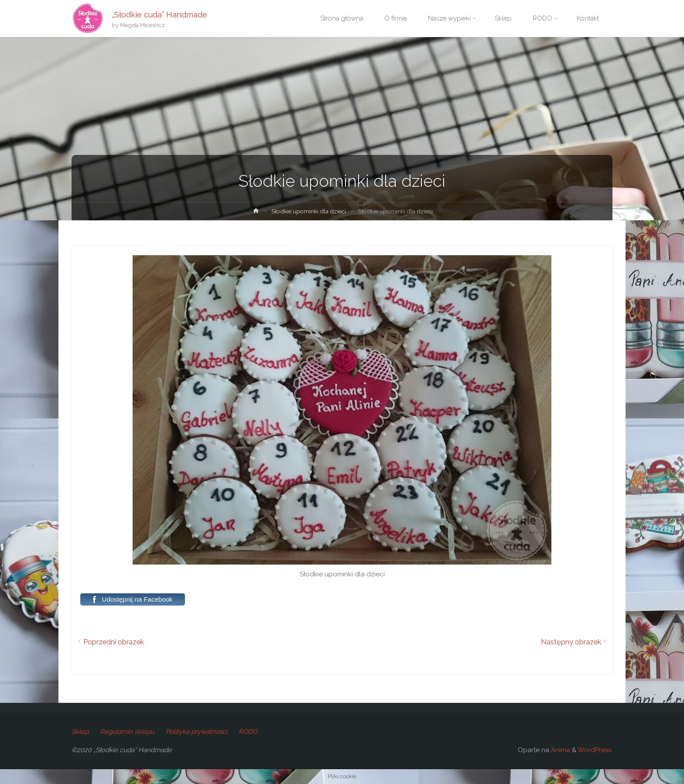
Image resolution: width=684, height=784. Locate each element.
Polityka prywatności (197, 732)
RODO (248, 732)
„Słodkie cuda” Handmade (159, 14)
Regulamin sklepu (127, 732)
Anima (560, 750)
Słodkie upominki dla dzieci (309, 211)
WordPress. (595, 750)
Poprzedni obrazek (110, 642)
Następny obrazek (575, 642)
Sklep (80, 732)
